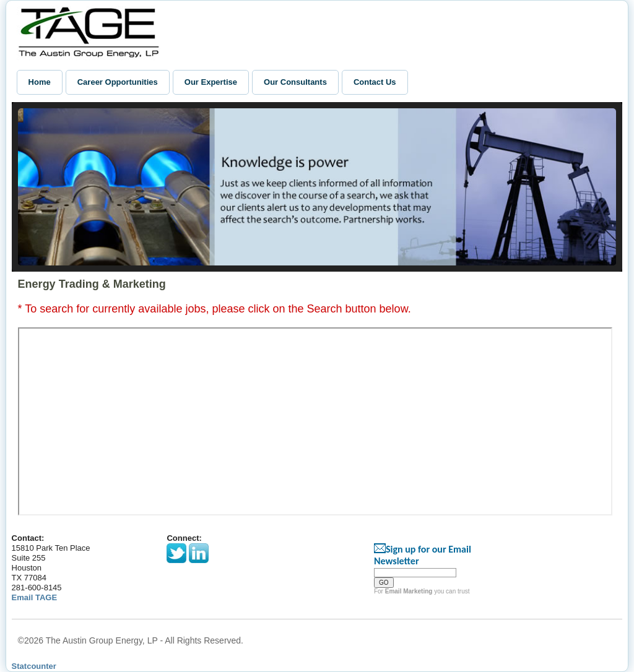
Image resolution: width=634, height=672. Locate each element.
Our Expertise (211, 82)
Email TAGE (34, 597)
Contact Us (375, 82)
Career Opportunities (118, 82)
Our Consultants (295, 82)
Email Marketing (409, 591)
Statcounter (34, 666)
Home (40, 82)
